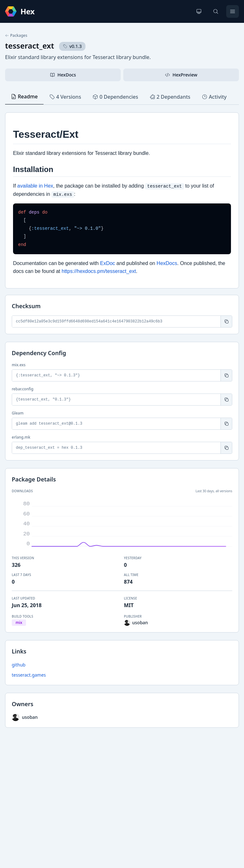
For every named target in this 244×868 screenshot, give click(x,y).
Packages (16, 36)
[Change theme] (199, 11)
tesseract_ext (30, 46)
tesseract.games (29, 675)
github (19, 665)
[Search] (216, 11)
